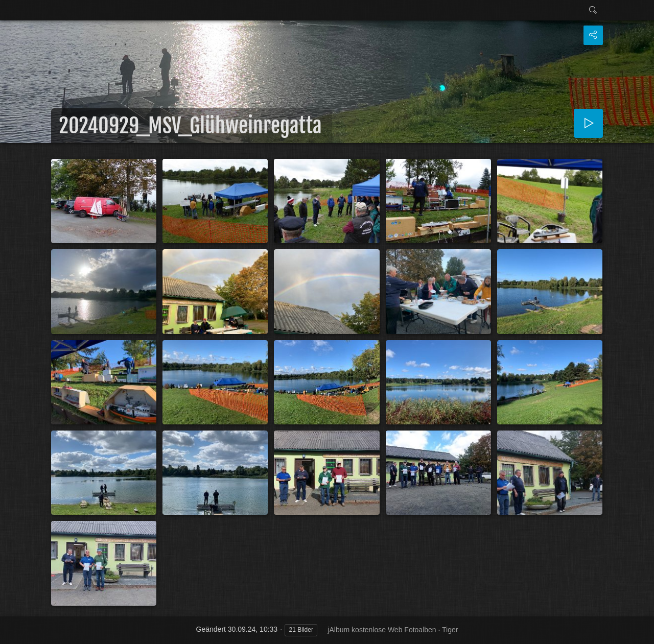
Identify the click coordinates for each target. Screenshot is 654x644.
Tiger (450, 630)
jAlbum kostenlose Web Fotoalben (382, 630)
